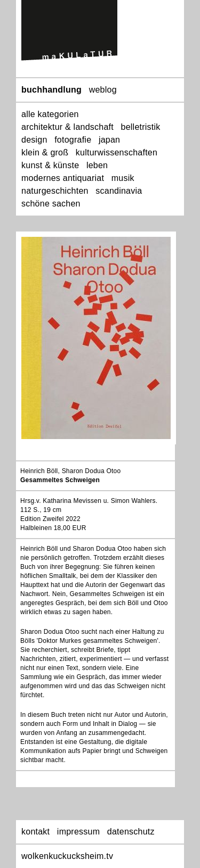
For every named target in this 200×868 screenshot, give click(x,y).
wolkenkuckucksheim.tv (67, 856)
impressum (78, 832)
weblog (103, 90)
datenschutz (131, 832)
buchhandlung (51, 90)
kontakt (35, 832)
